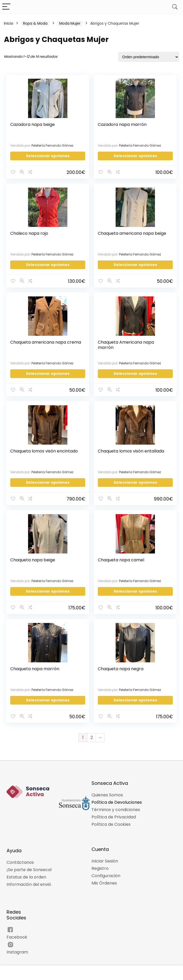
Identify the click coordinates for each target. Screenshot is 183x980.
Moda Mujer (70, 23)
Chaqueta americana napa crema (38, 343)
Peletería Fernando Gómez (53, 145)
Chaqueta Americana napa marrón (126, 343)
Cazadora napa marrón (122, 124)
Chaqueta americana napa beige (132, 233)
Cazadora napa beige (33, 124)
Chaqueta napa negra (121, 665)
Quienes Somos (107, 790)
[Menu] (6, 7)
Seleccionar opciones (48, 156)
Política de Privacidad (114, 812)
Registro (100, 864)
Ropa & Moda (35, 23)
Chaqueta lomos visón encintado (44, 449)
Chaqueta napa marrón (35, 665)
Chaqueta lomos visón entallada (131, 449)
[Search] (175, 7)
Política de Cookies (111, 820)
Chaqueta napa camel (121, 557)
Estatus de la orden (26, 872)
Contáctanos (20, 858)
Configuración (106, 871)
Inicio (9, 23)
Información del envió (29, 880)
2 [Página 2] (92, 733)
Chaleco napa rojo (29, 233)
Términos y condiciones (116, 805)
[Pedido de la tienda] (149, 57)
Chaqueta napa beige (33, 557)
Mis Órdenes (104, 878)
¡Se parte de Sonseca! (29, 865)
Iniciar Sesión (105, 856)
